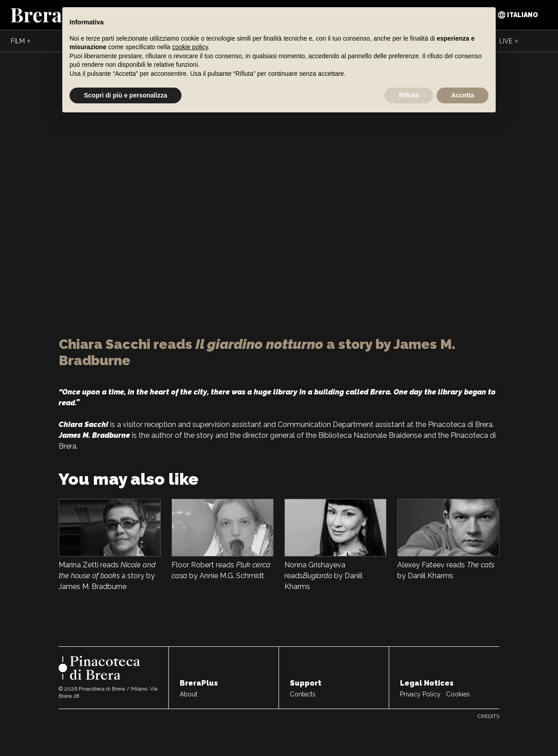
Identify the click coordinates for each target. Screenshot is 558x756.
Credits (488, 716)
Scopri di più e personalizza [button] (126, 95)
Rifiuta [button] (409, 95)
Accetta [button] (463, 95)
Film (21, 42)
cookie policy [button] (190, 47)
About (188, 694)
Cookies (458, 694)
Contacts (303, 694)
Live (509, 42)
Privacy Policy (420, 694)
